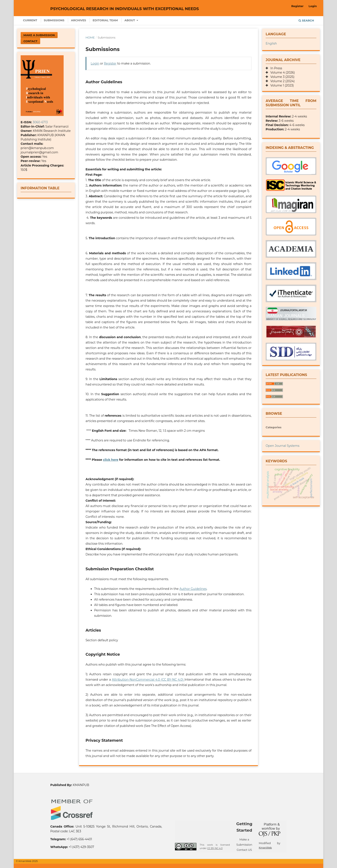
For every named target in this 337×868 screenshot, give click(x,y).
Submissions (54, 20)
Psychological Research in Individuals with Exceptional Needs (125, 9)
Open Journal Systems (283, 446)
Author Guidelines (193, 589)
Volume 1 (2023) (281, 85)
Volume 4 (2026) (281, 72)
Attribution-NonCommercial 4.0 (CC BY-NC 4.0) (148, 680)
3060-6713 (40, 122)
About (130, 20)
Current (30, 20)
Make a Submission (39, 35)
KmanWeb (265, 848)
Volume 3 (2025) (281, 77)
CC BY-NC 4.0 (215, 848)
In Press (275, 68)
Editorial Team (105, 20)
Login (313, 6)
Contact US (244, 850)
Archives (78, 20)
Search (306, 20)
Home (90, 37)
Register (297, 6)
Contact (30, 41)
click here (111, 460)
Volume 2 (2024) (281, 81)
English (271, 43)
